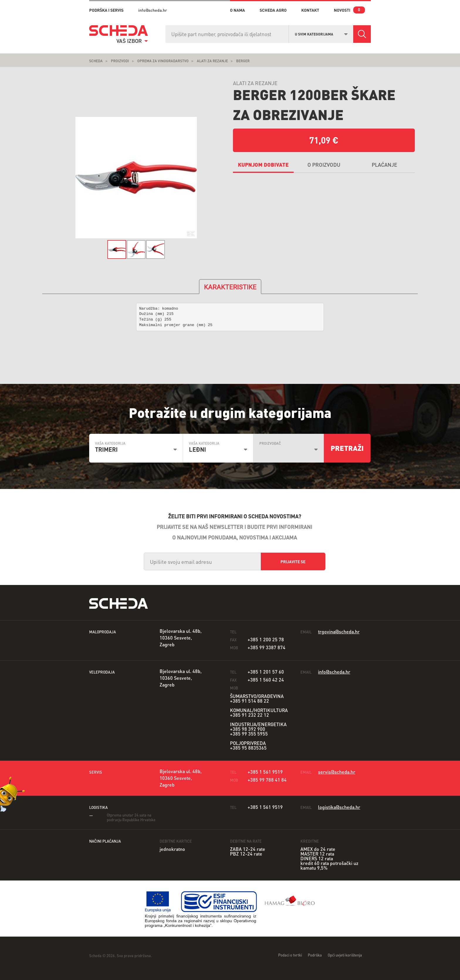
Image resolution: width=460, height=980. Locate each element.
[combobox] (321, 33)
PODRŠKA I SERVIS (106, 10)
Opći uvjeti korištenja (345, 955)
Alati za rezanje (212, 61)
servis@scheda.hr (337, 772)
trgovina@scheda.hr (339, 631)
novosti (342, 10)
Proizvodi (120, 61)
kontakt (310, 10)
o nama (237, 10)
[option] (136, 178)
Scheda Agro (273, 10)
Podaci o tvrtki (290, 955)
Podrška (315, 955)
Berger (243, 61)
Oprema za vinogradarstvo (163, 61)
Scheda (96, 61)
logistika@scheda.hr (339, 807)
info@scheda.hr (153, 10)
